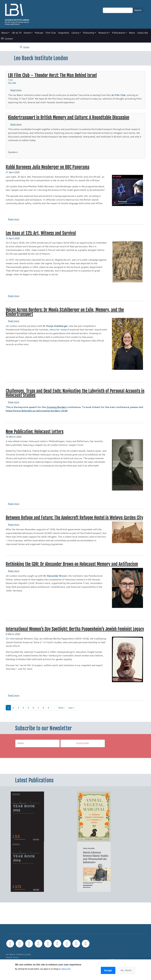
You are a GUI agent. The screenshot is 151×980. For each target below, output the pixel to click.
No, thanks (126, 970)
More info (66, 969)
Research (103, 33)
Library (75, 33)
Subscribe (143, 33)
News (132, 33)
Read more (16, 90)
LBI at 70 (17, 33)
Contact (9, 38)
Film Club (51, 33)
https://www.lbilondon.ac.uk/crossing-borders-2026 (37, 411)
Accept (108, 970)
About (4, 33)
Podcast (39, 33)
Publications (118, 33)
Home (26, 47)
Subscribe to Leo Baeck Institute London (7, 714)
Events (27, 33)
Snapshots (64, 33)
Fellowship (89, 33)
